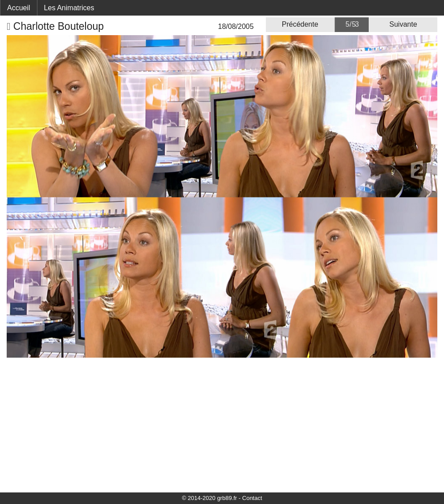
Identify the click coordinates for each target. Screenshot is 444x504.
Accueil (19, 8)
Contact (252, 498)
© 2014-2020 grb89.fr (209, 498)
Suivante (403, 24)
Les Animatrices (69, 8)
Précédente (300, 24)
